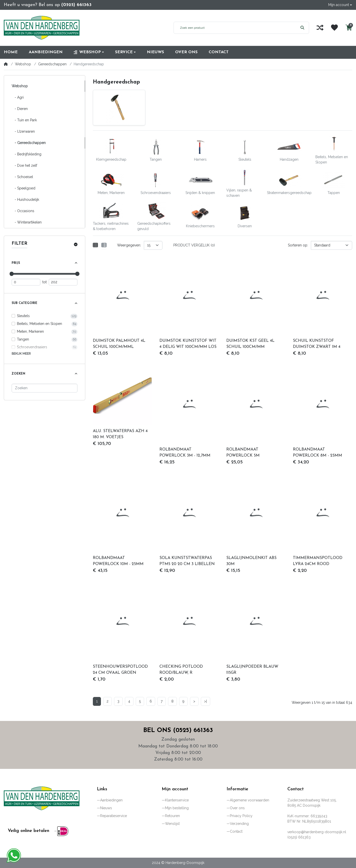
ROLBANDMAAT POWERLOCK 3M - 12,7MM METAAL (185, 453)
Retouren (172, 816)
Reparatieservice (114, 816)
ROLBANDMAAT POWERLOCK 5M (243, 453)
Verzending (239, 824)
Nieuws (106, 808)
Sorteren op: (298, 245)
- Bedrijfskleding (26, 154)
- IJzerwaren (23, 131)
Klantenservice (177, 800)
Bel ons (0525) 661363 (178, 731)
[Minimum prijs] (26, 282)
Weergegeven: (129, 245)
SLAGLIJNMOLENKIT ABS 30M (251, 561)
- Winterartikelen (27, 222)
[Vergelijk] (320, 28)
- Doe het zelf (24, 165)
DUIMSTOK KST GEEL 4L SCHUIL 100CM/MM (250, 344)
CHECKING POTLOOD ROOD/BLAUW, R (181, 670)
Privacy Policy (241, 816)
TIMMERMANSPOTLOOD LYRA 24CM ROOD (318, 561)
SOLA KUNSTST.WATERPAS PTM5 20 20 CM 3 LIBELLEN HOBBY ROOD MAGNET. (187, 562)
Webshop (23, 64)
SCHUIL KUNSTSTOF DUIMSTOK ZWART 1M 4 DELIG (317, 344)
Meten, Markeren (30, 331)
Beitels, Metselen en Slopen (39, 324)
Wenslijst (172, 824)
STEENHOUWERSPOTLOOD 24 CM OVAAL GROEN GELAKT (120, 670)
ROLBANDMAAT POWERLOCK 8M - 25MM (318, 453)
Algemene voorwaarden (250, 800)
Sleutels (23, 316)
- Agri (18, 97)
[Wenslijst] (334, 28)
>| (206, 701)
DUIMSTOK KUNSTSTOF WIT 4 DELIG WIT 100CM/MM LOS (188, 344)
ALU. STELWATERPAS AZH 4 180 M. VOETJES (120, 434)
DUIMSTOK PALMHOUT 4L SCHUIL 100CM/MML (119, 344)
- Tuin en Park (24, 120)
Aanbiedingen (111, 800)
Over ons (237, 808)
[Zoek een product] (235, 28)
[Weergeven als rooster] (95, 245)
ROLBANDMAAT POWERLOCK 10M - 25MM (118, 561)
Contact (236, 831)
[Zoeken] (45, 388)
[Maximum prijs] (63, 282)
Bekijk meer (21, 354)
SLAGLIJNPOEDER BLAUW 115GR (252, 670)
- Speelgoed (23, 188)
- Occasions (23, 211)
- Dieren (20, 109)
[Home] (6, 64)
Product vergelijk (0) (194, 245)
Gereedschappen (52, 64)
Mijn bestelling (177, 808)
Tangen (23, 339)
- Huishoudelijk (25, 200)
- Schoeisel (22, 177)
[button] (340, 5)
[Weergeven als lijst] (104, 245)
